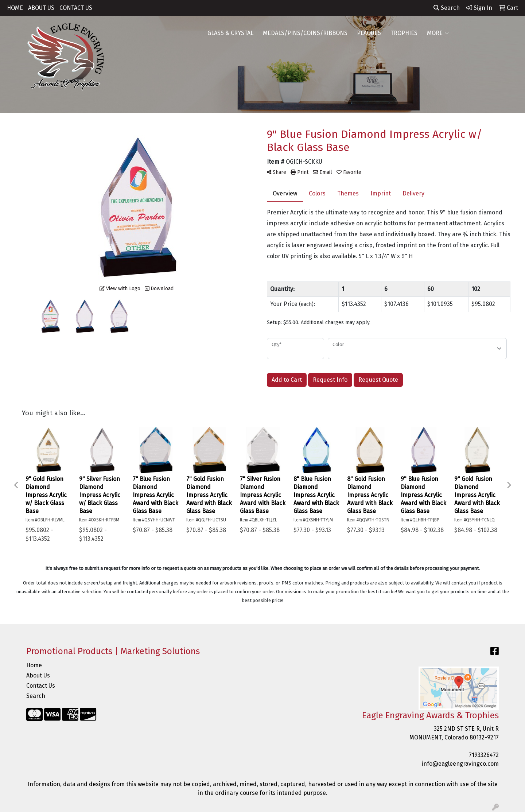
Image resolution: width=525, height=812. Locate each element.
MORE (438, 33)
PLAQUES (369, 33)
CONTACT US (76, 8)
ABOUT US (41, 8)
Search (447, 8)
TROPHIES (404, 33)
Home (34, 665)
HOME (15, 8)
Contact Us (41, 686)
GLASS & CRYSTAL (230, 33)
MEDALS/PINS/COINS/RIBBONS (305, 33)
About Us (38, 675)
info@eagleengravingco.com (460, 764)
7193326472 (484, 755)
